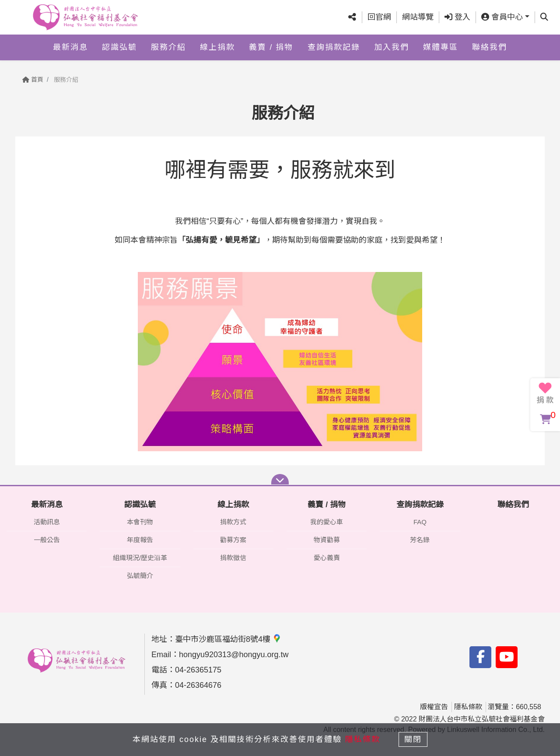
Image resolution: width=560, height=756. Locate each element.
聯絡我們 (490, 47)
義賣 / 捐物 (271, 47)
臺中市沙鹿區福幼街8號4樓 (228, 639)
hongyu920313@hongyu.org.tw (234, 655)
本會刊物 (140, 522)
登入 (457, 17)
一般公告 (47, 540)
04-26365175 (198, 670)
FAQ (420, 522)
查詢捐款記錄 (334, 47)
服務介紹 (168, 47)
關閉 (413, 739)
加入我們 (392, 47)
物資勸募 (327, 540)
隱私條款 (468, 707)
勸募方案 (233, 540)
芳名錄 (420, 540)
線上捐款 (217, 47)
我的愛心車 (327, 522)
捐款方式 (233, 522)
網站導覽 (418, 17)
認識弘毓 (119, 47)
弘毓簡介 (140, 576)
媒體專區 (441, 47)
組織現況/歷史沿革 (140, 558)
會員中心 (502, 17)
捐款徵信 (233, 558)
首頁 (33, 80)
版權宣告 (434, 707)
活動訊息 (47, 522)
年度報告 (140, 540)
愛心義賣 (327, 558)
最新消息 (70, 47)
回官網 (379, 17)
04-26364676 (198, 685)
